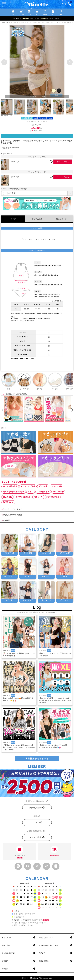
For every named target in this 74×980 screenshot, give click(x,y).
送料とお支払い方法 (46, 938)
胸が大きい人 (8, 502)
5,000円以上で (20, 852)
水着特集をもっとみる (37, 759)
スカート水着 (57, 486)
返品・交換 (6, 945)
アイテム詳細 (37, 219)
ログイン (37, 823)
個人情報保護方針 (8, 953)
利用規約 (42, 953)
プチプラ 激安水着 (23, 497)
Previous (4, 62)
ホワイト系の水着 (10, 486)
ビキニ (31, 492)
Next (70, 62)
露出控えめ (7, 497)
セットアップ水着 (28, 486)
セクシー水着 (58, 492)
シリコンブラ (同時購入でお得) (14, 189)
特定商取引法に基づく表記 (48, 945)
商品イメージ (61, 219)
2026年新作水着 (53, 497)
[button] (2, 410)
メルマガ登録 (37, 837)
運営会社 (5, 969)
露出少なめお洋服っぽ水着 (14, 492)
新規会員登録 (37, 808)
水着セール (38, 497)
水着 (7, 22)
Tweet (3, 428)
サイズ (13, 219)
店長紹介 (5, 961)
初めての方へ (7, 938)
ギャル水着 (43, 486)
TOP (3, 22)
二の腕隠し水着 (43, 492)
